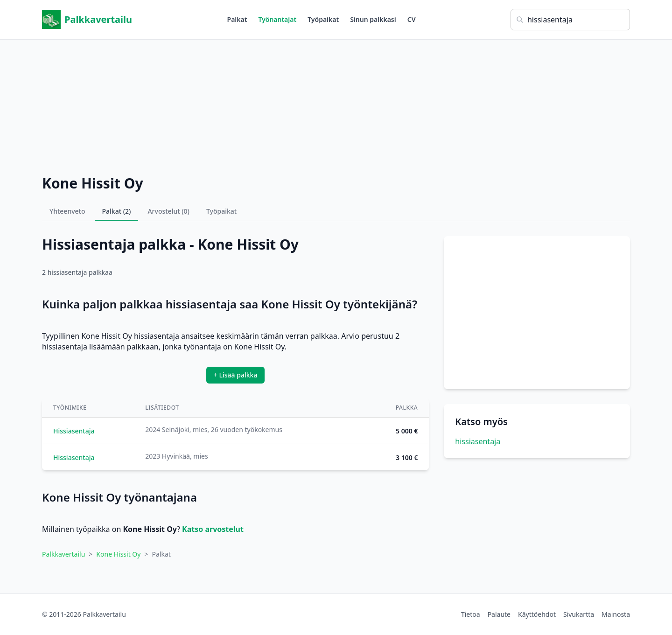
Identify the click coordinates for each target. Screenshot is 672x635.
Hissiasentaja (74, 431)
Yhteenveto (67, 211)
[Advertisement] (336, 105)
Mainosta (616, 614)
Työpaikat (323, 19)
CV (412, 19)
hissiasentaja (478, 441)
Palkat (237, 19)
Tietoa (471, 614)
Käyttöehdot (537, 614)
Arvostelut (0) (168, 211)
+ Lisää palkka (236, 375)
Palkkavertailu (87, 20)
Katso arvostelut (213, 529)
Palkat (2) (117, 211)
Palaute (499, 614)
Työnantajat (277, 19)
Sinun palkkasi (373, 19)
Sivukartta (579, 614)
